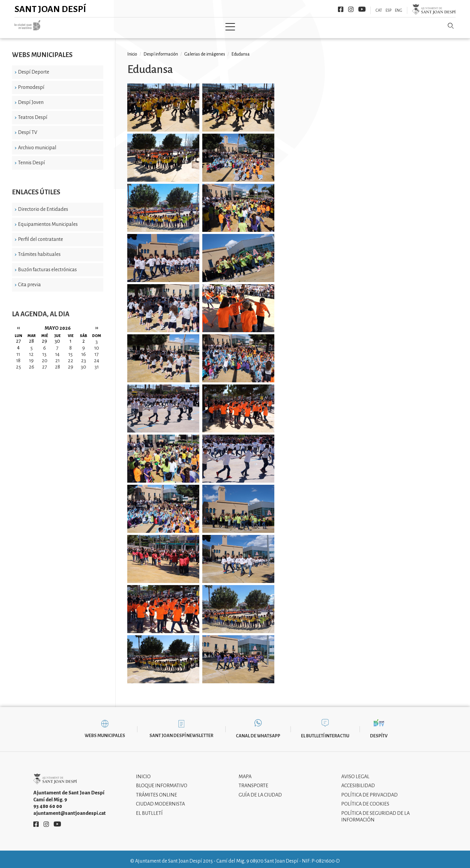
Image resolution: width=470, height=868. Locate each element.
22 (71, 356)
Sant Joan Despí (50, 9)
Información (292, 26)
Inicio (111, 26)
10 (97, 344)
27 (45, 363)
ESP (389, 11)
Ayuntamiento (175, 26)
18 (18, 356)
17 (97, 350)
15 (71, 350)
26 (32, 363)
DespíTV (379, 732)
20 (45, 356)
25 (18, 363)
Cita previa (29, 281)
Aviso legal (355, 772)
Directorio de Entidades (43, 205)
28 (57, 363)
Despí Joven (31, 98)
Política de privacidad (369, 791)
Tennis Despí (32, 159)
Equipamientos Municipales (48, 220)
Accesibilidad (358, 782)
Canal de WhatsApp (258, 732)
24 (96, 356)
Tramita (214, 26)
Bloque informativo (162, 782)
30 (83, 363)
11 (18, 350)
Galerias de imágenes (205, 50)
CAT (379, 11)
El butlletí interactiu (325, 732)
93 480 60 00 (48, 802)
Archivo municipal (37, 143)
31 (97, 363)
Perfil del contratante (41, 235)
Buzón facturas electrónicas (47, 265)
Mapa (245, 772)
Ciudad (138, 26)
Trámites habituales (39, 250)
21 (57, 356)
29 (71, 363)
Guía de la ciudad (260, 791)
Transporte (253, 782)
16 (84, 350)
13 (44, 350)
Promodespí (31, 83)
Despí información (161, 50)
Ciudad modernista (160, 800)
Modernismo (250, 26)
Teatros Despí (33, 113)
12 (31, 350)
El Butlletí (149, 809)
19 (31, 356)
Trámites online (157, 791)
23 (84, 356)
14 (57, 350)
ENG (399, 11)
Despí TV (28, 128)
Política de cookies (365, 800)
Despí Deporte (34, 68)
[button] (163, 104)
